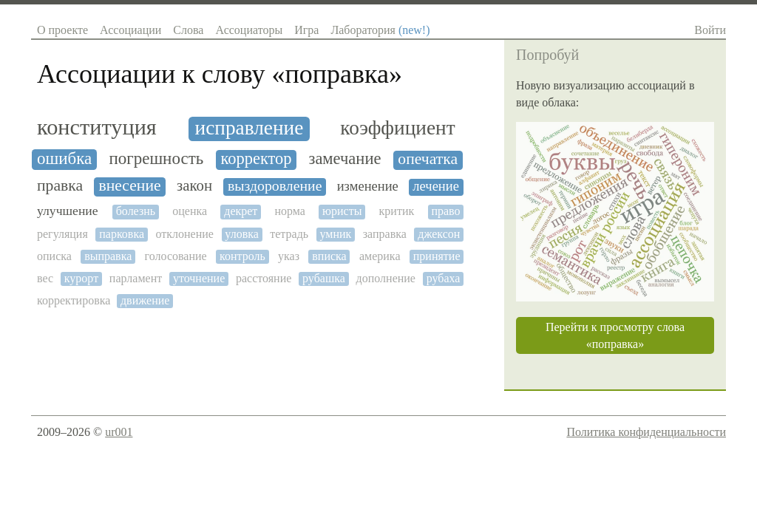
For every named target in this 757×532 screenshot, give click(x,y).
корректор (256, 159)
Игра (306, 30)
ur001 (119, 432)
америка (380, 256)
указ (289, 256)
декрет (241, 211)
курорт (81, 278)
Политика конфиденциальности (646, 432)
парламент (136, 278)
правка (60, 186)
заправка (385, 234)
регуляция (62, 234)
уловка (241, 234)
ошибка (64, 158)
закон (194, 186)
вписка (329, 256)
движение (145, 300)
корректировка (74, 300)
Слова (188, 30)
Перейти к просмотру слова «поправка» (615, 335)
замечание (345, 159)
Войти (710, 30)
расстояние (264, 278)
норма (289, 211)
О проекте (62, 30)
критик (397, 211)
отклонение (184, 234)
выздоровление (275, 186)
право (445, 211)
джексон (439, 234)
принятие (437, 256)
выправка (108, 256)
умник (336, 234)
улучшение (68, 211)
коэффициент (397, 128)
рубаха (444, 278)
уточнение (199, 278)
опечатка (428, 159)
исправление (249, 128)
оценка (190, 211)
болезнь (136, 211)
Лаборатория (380, 30)
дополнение (386, 278)
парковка (122, 234)
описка (54, 256)
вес (45, 278)
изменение (368, 186)
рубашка (324, 278)
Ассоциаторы (249, 30)
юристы (342, 211)
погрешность (156, 158)
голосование (176, 256)
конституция (97, 127)
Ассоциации (130, 30)
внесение (129, 186)
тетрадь (289, 234)
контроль (242, 256)
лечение (436, 186)
